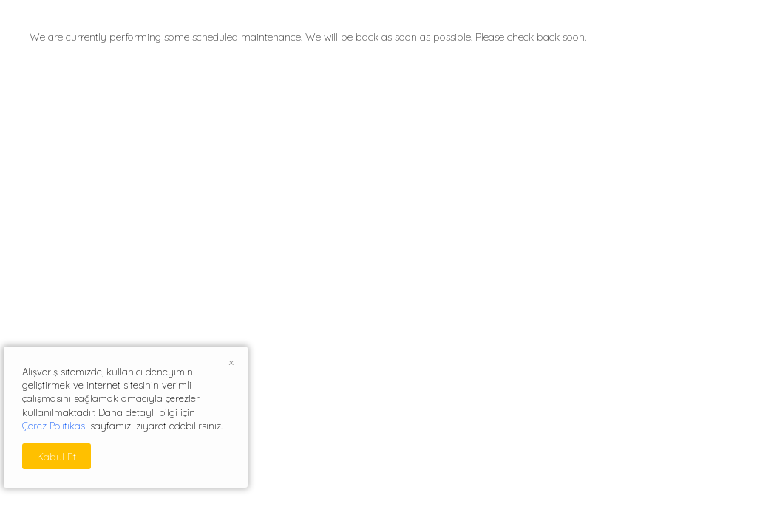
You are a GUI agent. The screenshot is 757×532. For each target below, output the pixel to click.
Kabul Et (57, 457)
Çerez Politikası (55, 426)
